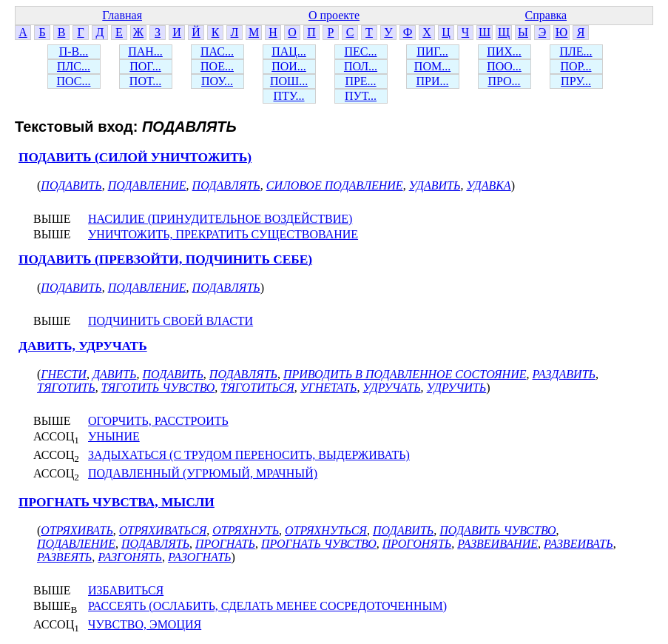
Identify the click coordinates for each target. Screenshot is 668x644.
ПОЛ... (361, 66)
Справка (546, 15)
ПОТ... (145, 81)
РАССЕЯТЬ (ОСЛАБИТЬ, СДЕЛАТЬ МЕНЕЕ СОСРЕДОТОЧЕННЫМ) (267, 606)
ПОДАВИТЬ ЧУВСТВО (497, 530)
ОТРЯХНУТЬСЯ (326, 530)
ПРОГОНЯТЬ (417, 544)
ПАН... (145, 51)
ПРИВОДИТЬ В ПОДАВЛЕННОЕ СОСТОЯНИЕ (405, 374)
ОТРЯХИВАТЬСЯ (163, 530)
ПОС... (74, 81)
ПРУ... (576, 81)
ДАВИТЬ (115, 374)
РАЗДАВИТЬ (564, 374)
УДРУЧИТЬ (457, 388)
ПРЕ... (360, 81)
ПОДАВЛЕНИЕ (147, 185)
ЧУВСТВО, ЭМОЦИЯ (145, 624)
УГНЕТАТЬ (329, 388)
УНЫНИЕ (114, 436)
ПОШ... (289, 81)
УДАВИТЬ (435, 185)
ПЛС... (74, 66)
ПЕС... (361, 51)
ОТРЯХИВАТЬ (77, 530)
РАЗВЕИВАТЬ (578, 544)
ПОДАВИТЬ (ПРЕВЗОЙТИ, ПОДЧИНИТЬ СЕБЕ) (165, 259)
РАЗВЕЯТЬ (64, 557)
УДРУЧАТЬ (391, 388)
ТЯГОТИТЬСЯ (257, 388)
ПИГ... (432, 51)
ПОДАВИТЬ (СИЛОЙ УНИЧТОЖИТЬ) (135, 157)
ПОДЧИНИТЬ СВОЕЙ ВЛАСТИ (171, 321)
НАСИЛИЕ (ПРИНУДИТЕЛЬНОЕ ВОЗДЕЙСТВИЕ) (220, 219)
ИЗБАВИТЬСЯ (126, 590)
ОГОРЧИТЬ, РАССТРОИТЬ (158, 421)
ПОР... (576, 66)
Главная (122, 15)
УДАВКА (488, 185)
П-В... (74, 51)
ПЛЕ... (576, 51)
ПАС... (217, 51)
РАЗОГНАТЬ (200, 557)
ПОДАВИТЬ (71, 185)
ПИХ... (504, 51)
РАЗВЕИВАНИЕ (497, 544)
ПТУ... (289, 96)
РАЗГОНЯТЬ (130, 557)
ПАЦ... (289, 51)
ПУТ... (361, 96)
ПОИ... (289, 66)
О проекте (334, 15)
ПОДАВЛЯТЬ (226, 185)
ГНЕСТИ (64, 374)
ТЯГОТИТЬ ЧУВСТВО (158, 388)
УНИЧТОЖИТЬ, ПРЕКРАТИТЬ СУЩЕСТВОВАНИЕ (223, 234)
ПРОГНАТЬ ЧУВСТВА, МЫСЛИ (117, 502)
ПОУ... (217, 81)
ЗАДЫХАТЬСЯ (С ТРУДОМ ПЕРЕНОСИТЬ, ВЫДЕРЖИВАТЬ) (249, 455)
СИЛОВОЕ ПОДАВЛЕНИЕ (335, 185)
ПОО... (504, 66)
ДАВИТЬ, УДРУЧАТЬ (83, 346)
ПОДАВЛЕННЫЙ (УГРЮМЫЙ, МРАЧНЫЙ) (203, 473)
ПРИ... (432, 81)
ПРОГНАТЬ (225, 544)
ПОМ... (432, 66)
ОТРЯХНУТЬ (246, 530)
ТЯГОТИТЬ (66, 388)
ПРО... (504, 81)
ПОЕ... (217, 66)
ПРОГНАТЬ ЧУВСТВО (319, 544)
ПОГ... (145, 66)
